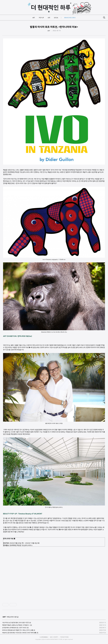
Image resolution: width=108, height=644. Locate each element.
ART (49, 31)
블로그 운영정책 (54, 637)
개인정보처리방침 (64, 637)
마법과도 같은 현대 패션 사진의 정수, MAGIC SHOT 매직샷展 (19, 633)
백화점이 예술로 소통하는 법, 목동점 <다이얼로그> (16, 625)
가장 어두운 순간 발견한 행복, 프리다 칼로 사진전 (15, 623)
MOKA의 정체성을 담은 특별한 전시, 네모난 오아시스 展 (18, 630)
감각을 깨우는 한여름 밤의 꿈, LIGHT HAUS (14, 628)
